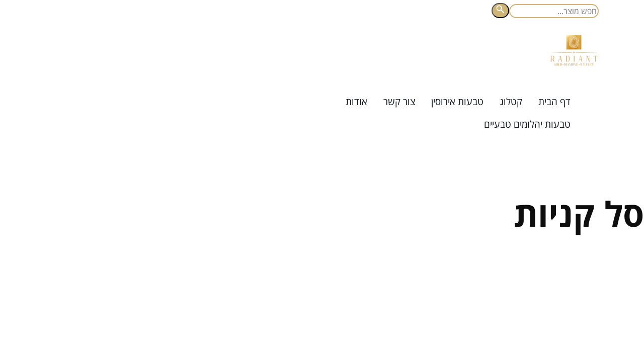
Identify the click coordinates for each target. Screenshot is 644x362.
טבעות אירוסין (457, 102)
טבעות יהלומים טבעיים (527, 124)
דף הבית (554, 102)
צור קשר (399, 102)
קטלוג (511, 102)
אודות (356, 102)
